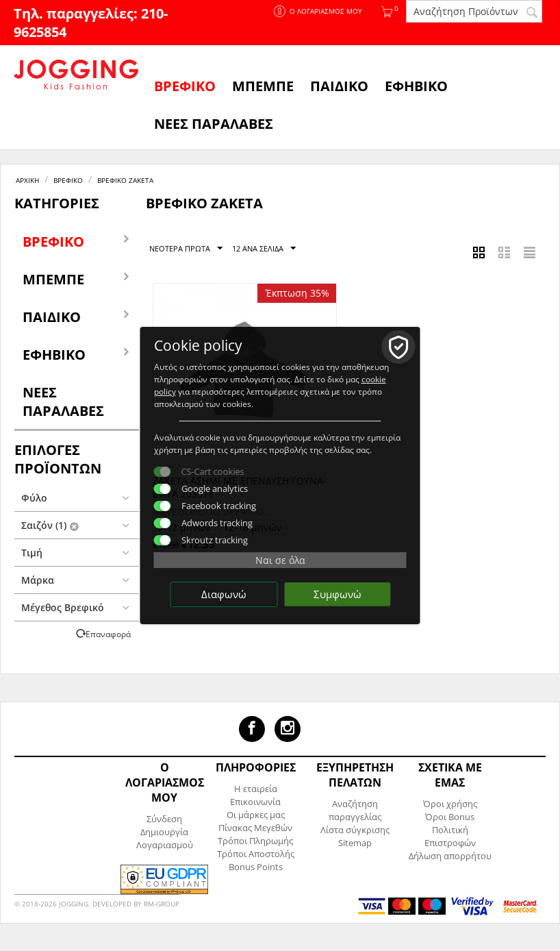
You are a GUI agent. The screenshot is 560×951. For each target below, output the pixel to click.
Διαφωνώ (224, 594)
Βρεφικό (185, 86)
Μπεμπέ (263, 86)
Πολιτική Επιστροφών (450, 836)
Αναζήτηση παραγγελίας (355, 810)
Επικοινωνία (255, 802)
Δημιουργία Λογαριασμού (165, 838)
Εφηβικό (416, 86)
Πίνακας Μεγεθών (255, 828)
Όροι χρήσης (450, 804)
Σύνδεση (164, 819)
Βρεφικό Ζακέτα (125, 180)
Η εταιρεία (256, 789)
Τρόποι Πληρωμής (255, 841)
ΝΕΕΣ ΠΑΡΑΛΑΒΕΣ (214, 124)
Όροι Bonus (450, 817)
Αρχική (27, 180)
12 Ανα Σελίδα (264, 249)
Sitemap (355, 843)
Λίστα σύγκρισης (355, 830)
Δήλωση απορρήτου (450, 856)
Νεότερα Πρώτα (186, 249)
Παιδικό (339, 86)
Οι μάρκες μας (256, 815)
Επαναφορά (108, 634)
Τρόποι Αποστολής (256, 854)
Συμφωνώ (338, 594)
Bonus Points (256, 867)
